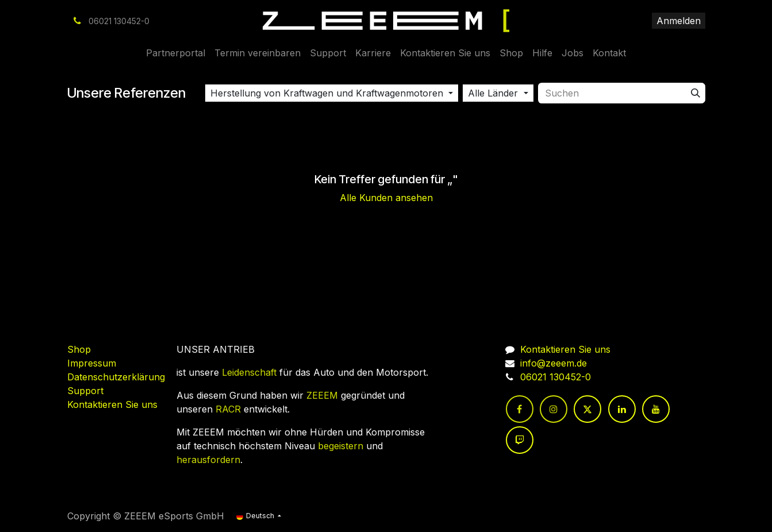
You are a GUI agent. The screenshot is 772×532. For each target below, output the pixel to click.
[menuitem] (176, 53)
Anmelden (679, 21)
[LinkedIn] (622, 409)
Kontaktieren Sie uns (112, 404)
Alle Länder (493, 93)
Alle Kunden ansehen (386, 198)
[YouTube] (656, 409)
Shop (79, 349)
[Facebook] (520, 409)
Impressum (92, 363)
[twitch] (520, 440)
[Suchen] (696, 93)
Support (85, 391)
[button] (332, 93)
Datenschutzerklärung (116, 377)
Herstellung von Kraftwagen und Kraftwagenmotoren (327, 93)
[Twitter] (587, 409)
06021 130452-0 (556, 377)
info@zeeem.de (554, 363)
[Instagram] (554, 409)
